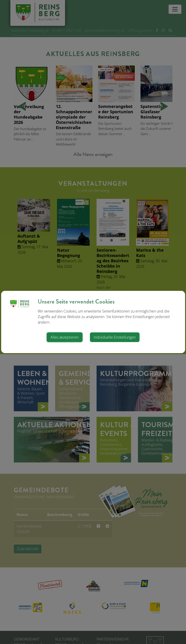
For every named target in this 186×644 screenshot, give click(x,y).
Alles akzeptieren (65, 337)
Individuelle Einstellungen (115, 337)
